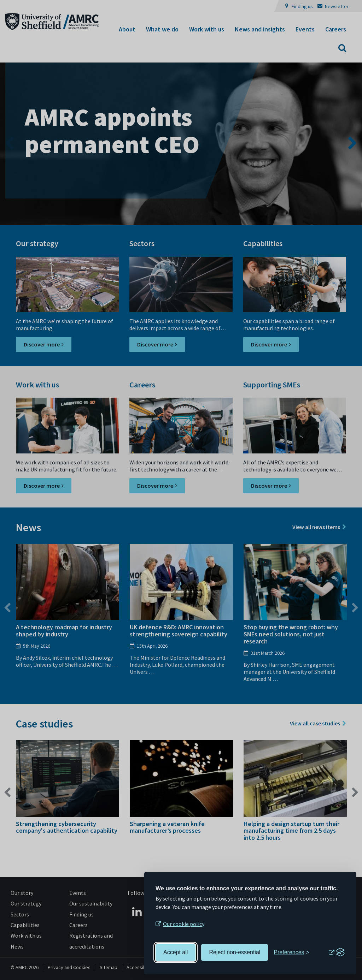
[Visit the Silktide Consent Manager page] (337, 952)
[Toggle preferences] (291, 952)
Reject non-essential (235, 952)
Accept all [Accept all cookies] (176, 952)
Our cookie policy (184, 924)
